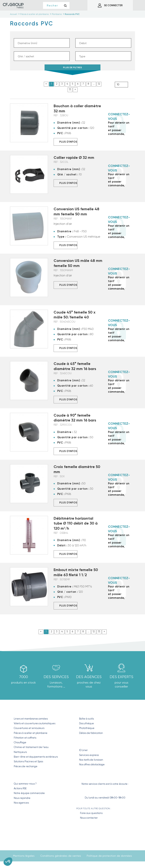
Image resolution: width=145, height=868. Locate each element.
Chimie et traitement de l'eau (31, 747)
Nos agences (21, 803)
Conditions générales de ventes (61, 856)
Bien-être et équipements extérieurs (36, 757)
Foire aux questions (91, 813)
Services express (89, 755)
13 (70, 89)
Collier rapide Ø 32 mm (74, 158)
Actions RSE (20, 788)
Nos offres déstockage (92, 764)
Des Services (56, 677)
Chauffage (20, 742)
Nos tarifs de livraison (91, 760)
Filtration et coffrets (25, 738)
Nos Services (91, 742)
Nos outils (88, 711)
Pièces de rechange (26, 766)
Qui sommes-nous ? (25, 784)
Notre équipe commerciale (29, 793)
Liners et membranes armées (31, 719)
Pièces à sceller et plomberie (31, 733)
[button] (8, 862)
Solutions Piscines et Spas (28, 761)
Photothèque (87, 728)
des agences (89, 677)
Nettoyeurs (20, 752)
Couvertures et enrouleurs (29, 728)
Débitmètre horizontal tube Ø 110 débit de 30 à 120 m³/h (76, 523)
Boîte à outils (86, 719)
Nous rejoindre (22, 798)
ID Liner (83, 750)
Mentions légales (24, 856)
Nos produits (26, 711)
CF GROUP (21, 776)
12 (99, 84)
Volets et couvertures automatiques (35, 723)
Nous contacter (89, 818)
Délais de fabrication (91, 733)
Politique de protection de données (109, 856)
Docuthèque (86, 723)
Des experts (121, 677)
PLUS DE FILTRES (72, 68)
